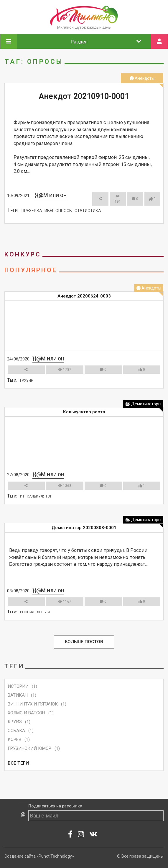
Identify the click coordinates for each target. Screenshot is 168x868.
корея (14, 739)
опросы (64, 211)
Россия (27, 612)
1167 (65, 602)
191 (118, 199)
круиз (15, 722)
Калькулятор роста (84, 412)
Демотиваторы (143, 404)
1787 (65, 370)
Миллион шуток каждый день (84, 27)
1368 (65, 486)
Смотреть (81, 228)
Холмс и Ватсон (26, 713)
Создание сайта (20, 856)
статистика (88, 211)
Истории (18, 686)
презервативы (37, 211)
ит (22, 496)
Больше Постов (84, 642)
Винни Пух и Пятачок (33, 704)
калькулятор (39, 496)
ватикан (18, 695)
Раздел (106, 42)
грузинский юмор (29, 748)
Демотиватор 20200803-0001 (84, 528)
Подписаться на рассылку (55, 806)
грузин (27, 381)
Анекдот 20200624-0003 (84, 296)
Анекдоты (142, 78)
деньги (43, 612)
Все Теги (18, 763)
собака (16, 731)
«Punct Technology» (55, 856)
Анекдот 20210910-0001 (84, 96)
